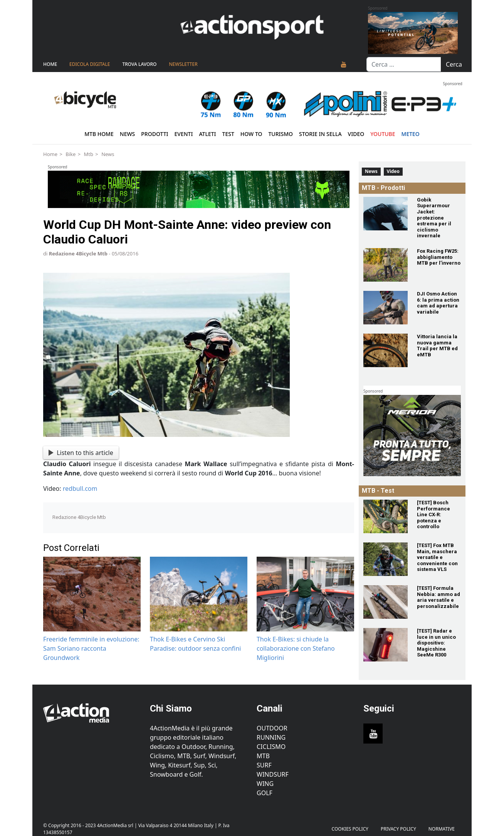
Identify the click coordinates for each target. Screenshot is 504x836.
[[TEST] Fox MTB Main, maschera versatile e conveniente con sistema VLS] (386, 559)
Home (50, 64)
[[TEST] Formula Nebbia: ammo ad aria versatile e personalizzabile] (386, 602)
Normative (442, 829)
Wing (265, 784)
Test (228, 134)
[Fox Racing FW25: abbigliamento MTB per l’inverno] (386, 265)
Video (356, 134)
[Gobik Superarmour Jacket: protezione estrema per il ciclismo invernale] (386, 214)
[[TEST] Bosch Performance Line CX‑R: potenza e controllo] (386, 516)
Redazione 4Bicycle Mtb (78, 253)
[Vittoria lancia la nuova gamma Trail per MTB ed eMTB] (386, 350)
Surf (264, 765)
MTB (263, 756)
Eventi (183, 134)
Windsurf (273, 774)
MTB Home (99, 134)
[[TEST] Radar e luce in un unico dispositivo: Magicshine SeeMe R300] (386, 645)
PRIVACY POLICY (398, 829)
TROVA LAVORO (139, 64)
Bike (71, 154)
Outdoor (272, 728)
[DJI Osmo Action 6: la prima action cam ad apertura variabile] (386, 308)
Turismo (281, 134)
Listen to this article (81, 453)
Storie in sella (320, 134)
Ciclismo (271, 747)
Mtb (88, 154)
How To (251, 134)
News (128, 134)
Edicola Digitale (90, 64)
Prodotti (155, 134)
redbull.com (80, 489)
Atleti (207, 134)
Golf (265, 793)
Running (271, 737)
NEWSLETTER (183, 64)
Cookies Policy (350, 829)
